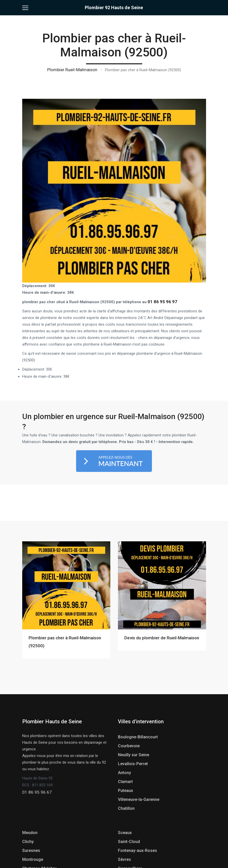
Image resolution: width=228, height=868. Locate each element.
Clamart (125, 782)
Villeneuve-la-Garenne (139, 799)
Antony (124, 773)
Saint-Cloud (129, 842)
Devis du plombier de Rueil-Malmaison (162, 638)
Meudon (30, 833)
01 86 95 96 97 (162, 302)
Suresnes (31, 851)
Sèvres (124, 859)
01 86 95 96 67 (37, 792)
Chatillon (126, 808)
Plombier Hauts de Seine (52, 722)
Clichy (28, 842)
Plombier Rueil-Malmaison (72, 70)
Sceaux (125, 833)
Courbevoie (129, 746)
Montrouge (33, 859)
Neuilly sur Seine (134, 755)
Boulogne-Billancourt (138, 737)
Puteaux (125, 791)
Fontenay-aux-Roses (137, 851)
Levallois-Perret (133, 764)
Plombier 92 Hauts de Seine (114, 8)
